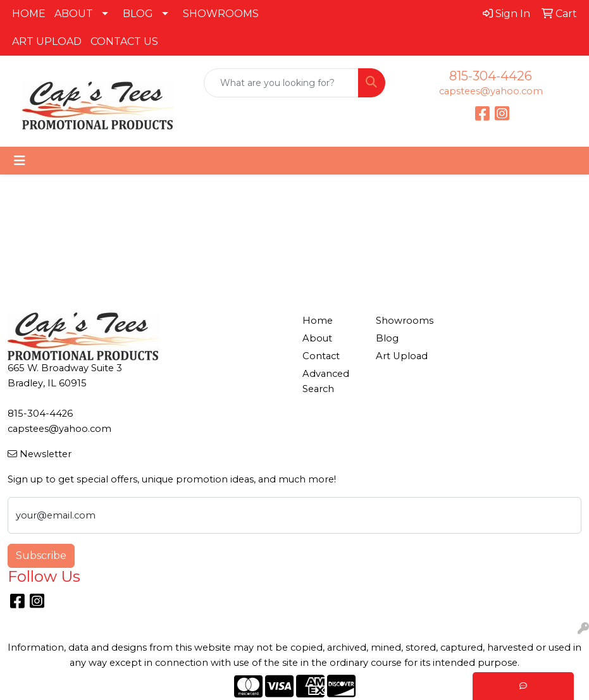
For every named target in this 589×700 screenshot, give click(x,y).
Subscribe (41, 556)
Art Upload (402, 356)
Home (318, 321)
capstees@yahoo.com (491, 91)
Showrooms (405, 321)
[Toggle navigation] (20, 161)
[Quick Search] (281, 83)
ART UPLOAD (47, 41)
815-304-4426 (491, 76)
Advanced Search (326, 381)
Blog (387, 338)
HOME (29, 14)
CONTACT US (124, 41)
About (317, 338)
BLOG (138, 14)
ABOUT (74, 14)
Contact (321, 356)
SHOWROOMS (221, 14)
